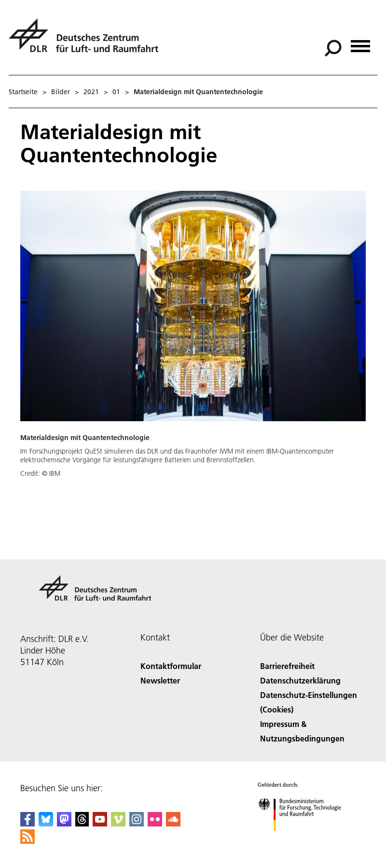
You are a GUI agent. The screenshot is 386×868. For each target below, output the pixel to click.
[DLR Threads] (82, 823)
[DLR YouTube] (100, 823)
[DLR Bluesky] (46, 823)
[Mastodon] (64, 823)
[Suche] (333, 48)
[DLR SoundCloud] (173, 823)
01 (116, 92)
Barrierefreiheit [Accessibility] (287, 666)
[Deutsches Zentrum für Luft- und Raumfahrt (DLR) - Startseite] (87, 41)
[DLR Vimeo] (118, 823)
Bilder (61, 92)
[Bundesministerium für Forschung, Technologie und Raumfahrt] (305, 839)
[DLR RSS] (28, 841)
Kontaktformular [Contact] (171, 666)
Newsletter (160, 680)
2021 (91, 92)
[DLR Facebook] (28, 823)
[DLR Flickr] (155, 823)
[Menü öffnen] (360, 43)
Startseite (23, 92)
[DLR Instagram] (137, 823)
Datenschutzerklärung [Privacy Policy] (300, 680)
